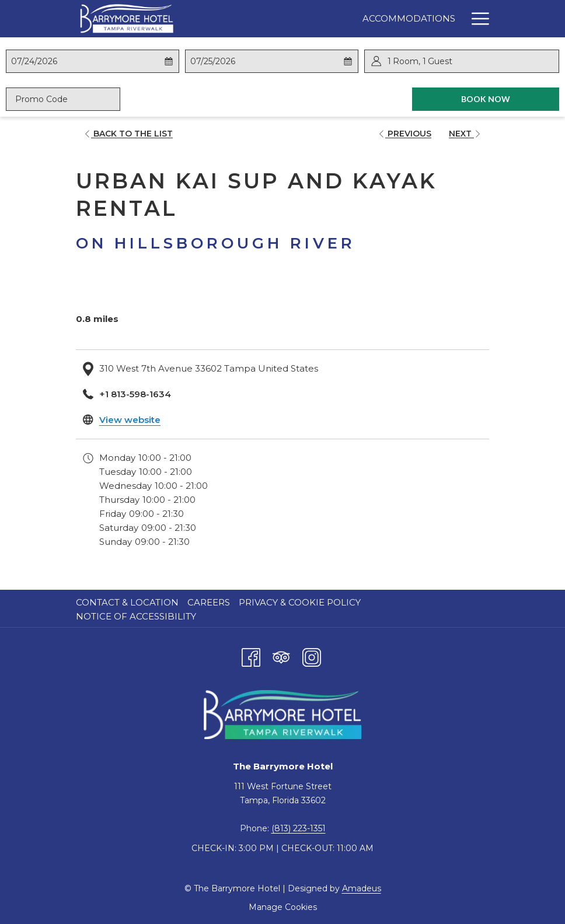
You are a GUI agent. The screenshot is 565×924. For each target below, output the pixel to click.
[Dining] (379, 19)
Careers (209, 602)
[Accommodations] (299, 19)
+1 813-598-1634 (135, 394)
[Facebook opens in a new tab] (251, 656)
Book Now (510, 99)
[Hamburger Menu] (476, 19)
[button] (69, 61)
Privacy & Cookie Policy (300, 602)
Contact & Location (127, 602)
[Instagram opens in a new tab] (312, 656)
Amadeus (362, 888)
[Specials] (433, 19)
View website (130, 420)
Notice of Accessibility (136, 616)
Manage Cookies (283, 907)
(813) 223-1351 (299, 828)
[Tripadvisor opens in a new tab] (281, 656)
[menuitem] (129, 603)
